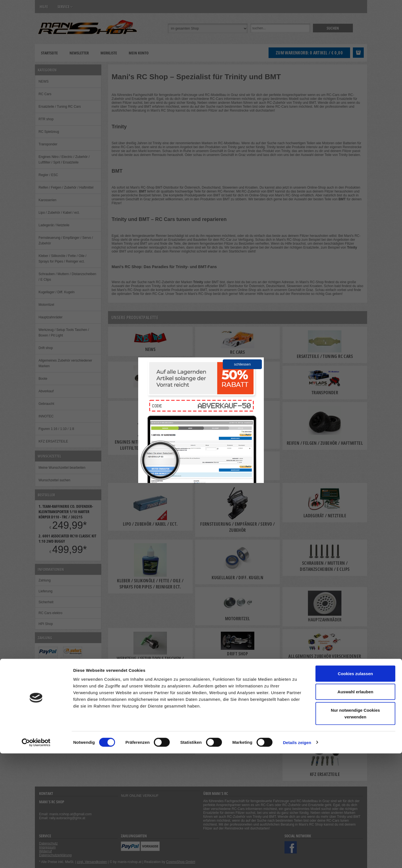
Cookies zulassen (355, 788)
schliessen (242, 364)
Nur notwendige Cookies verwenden (355, 828)
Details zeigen (297, 857)
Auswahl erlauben (355, 806)
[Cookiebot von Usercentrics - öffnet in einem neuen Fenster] (36, 857)
